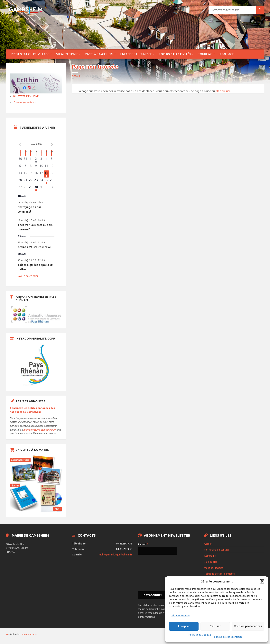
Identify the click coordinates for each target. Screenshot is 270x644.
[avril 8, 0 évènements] (31, 167)
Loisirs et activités (175, 54)
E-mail (143, 544)
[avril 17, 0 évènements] (41, 174)
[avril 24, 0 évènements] (41, 181)
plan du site (223, 91)
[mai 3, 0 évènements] (52, 188)
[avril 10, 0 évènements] (41, 167)
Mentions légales (214, 568)
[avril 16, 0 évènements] (36, 174)
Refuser (215, 626)
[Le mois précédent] (52, 145)
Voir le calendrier (28, 276)
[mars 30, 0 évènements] (20, 160)
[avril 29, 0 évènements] (31, 188)
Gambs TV (210, 556)
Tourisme (205, 54)
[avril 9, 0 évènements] (36, 167)
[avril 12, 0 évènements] (52, 167)
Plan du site (211, 562)
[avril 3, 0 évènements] (41, 160)
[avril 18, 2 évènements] (47, 174)
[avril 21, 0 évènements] (25, 181)
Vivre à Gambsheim (99, 54)
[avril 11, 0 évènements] (47, 167)
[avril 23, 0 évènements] (36, 181)
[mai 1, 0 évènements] (41, 188)
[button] (262, 581)
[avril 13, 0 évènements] (20, 174)
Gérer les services (180, 615)
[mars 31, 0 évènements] (25, 160)
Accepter (184, 626)
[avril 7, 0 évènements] (25, 167)
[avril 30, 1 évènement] (36, 188)
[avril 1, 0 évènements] (31, 160)
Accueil (76, 76)
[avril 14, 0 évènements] (25, 174)
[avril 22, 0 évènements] (31, 181)
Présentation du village (30, 54)
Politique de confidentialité (228, 637)
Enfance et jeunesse (136, 54)
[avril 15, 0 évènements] (31, 174)
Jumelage (227, 54)
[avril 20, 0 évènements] (20, 181)
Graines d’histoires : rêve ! (35, 247)
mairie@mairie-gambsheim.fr (40, 430)
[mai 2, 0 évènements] (47, 188)
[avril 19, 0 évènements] (52, 174)
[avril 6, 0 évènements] (20, 167)
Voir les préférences (248, 626)
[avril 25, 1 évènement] (47, 181)
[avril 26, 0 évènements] (52, 181)
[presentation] (154, 573)
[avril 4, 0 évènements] (47, 160)
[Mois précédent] (20, 145)
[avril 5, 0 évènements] (52, 160)
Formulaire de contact (217, 550)
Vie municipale (67, 54)
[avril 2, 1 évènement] (36, 160)
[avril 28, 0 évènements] (25, 188)
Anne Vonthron (29, 634)
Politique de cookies (200, 635)
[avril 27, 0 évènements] (20, 188)
